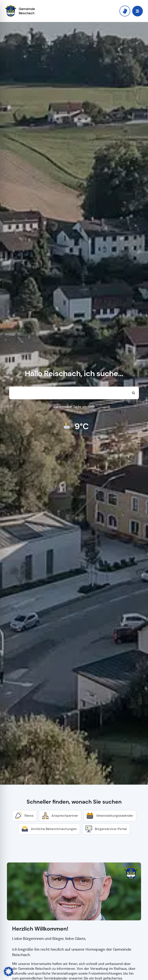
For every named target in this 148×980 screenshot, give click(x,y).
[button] (137, 11)
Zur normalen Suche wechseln (74, 407)
